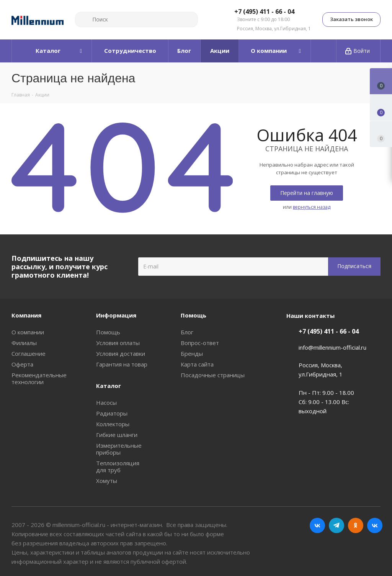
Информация (116, 315)
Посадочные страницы (213, 375)
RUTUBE (375, 525)
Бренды (192, 353)
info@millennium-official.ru (332, 347)
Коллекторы (113, 424)
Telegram (336, 525)
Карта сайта (197, 364)
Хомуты (107, 481)
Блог (187, 332)
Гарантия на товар (122, 364)
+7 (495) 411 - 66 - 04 (264, 12)
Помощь (108, 332)
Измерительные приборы (119, 449)
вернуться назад (312, 207)
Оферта (22, 364)
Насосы (106, 403)
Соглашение (29, 353)
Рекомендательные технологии (39, 378)
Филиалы (24, 343)
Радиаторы (112, 413)
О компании (28, 332)
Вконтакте (317, 525)
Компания (26, 315)
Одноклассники (356, 525)
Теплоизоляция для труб (118, 466)
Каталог (109, 386)
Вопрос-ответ (200, 343)
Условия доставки (121, 353)
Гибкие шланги (117, 435)
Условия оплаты (118, 343)
